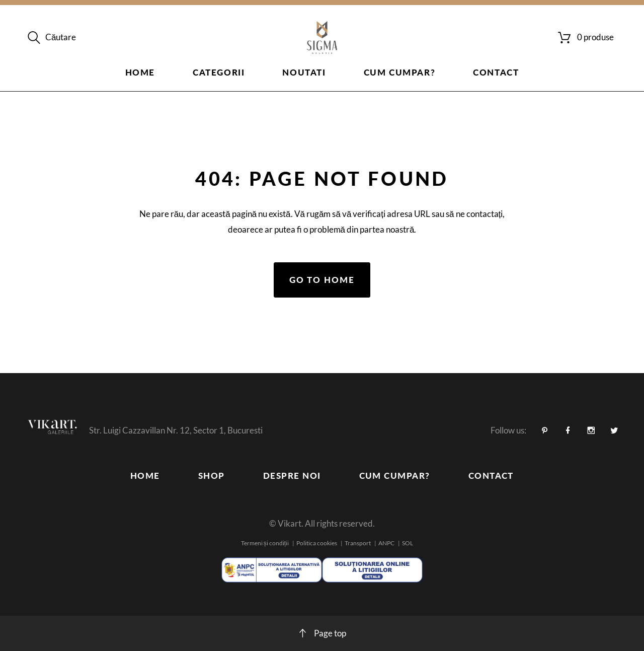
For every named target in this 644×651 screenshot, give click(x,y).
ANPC (386, 543)
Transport (358, 543)
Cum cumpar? (400, 72)
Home (140, 72)
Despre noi (292, 476)
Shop (212, 476)
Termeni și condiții (265, 543)
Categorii (219, 72)
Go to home (322, 280)
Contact (496, 72)
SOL (408, 543)
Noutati (304, 72)
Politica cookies (317, 543)
